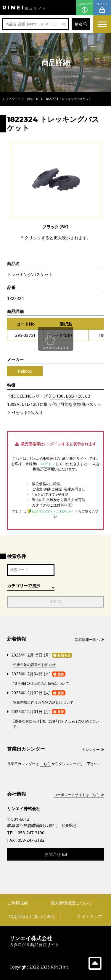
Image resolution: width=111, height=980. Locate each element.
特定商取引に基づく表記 (32, 916)
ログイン (102, 8)
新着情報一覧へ (89, 640)
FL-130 (57, 396)
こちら (45, 764)
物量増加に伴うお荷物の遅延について (43, 702)
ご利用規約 (18, 903)
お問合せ (55, 854)
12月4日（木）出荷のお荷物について (41, 683)
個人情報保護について (71, 903)
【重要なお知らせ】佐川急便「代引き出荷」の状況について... (56, 724)
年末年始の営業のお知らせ (34, 665)
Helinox (25, 371)
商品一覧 (33, 99)
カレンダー (93, 750)
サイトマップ (90, 916)
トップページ (11, 99)
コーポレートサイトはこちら (79, 795)
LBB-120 (74, 396)
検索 (81, 24)
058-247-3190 (31, 833)
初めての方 (85, 8)
